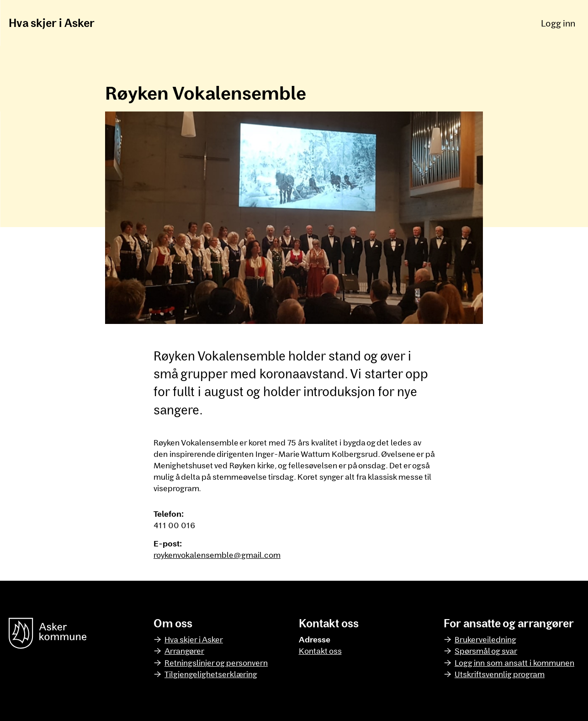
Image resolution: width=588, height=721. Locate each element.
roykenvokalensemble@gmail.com (217, 555)
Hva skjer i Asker (52, 23)
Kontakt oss (320, 651)
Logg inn (558, 23)
